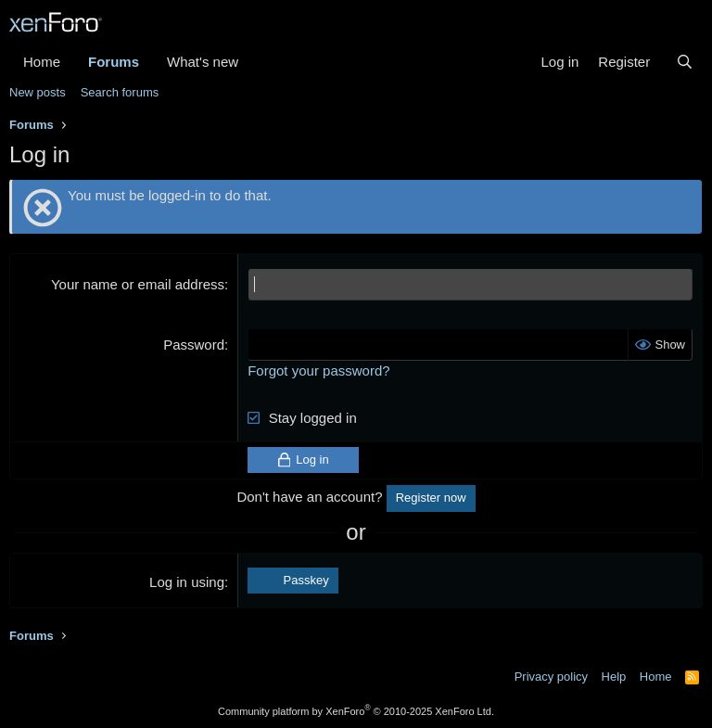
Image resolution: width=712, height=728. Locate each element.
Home (42, 62)
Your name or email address (138, 284)
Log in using (187, 582)
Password (194, 345)
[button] (253, 62)
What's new (203, 62)
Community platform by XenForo (356, 711)
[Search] (685, 62)
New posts (38, 92)
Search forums (120, 92)
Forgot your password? (318, 370)
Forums (114, 62)
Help (614, 677)
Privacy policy (551, 677)
